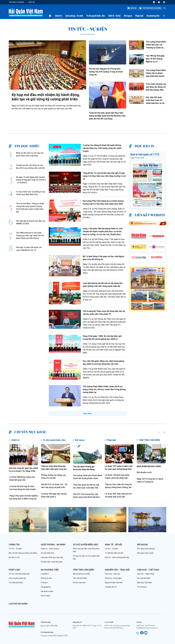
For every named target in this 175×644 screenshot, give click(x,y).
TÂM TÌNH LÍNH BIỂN (149, 440)
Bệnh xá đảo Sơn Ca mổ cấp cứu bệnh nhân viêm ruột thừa (30, 154)
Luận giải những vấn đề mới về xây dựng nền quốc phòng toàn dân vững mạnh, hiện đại (103, 285)
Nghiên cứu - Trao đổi (117, 570)
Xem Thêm (87, 414)
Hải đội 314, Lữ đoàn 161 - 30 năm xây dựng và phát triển (54, 486)
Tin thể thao (142, 587)
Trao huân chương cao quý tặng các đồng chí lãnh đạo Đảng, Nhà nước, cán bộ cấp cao (156, 87)
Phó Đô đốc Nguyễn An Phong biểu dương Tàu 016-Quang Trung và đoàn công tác (106, 72)
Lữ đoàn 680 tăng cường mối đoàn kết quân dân (22, 478)
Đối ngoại (128, 16)
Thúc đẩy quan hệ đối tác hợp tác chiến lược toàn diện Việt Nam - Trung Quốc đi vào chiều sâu (87, 486)
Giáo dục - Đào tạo (113, 574)
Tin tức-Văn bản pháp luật (19, 574)
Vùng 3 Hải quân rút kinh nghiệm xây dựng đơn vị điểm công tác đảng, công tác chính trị (24, 497)
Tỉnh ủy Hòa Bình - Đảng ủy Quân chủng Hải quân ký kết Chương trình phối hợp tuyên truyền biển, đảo (30, 208)
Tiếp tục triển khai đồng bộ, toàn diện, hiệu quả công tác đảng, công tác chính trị (54, 468)
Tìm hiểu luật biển (16, 583)
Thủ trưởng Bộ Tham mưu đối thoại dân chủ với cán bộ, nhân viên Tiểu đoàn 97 (104, 313)
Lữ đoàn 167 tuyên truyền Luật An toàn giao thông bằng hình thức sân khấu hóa (119, 468)
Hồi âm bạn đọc (79, 583)
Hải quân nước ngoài (145, 553)
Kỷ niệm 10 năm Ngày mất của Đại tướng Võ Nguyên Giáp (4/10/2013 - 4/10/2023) (31, 180)
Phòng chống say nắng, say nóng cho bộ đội (53, 477)
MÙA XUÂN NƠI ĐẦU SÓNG (149, 466)
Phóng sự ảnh (46, 578)
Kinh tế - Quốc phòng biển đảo (117, 557)
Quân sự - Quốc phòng (50, 549)
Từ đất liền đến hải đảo (114, 553)
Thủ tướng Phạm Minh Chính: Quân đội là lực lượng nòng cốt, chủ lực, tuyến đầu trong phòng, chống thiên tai (104, 389)
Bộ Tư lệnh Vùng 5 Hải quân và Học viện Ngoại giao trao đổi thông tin (103, 258)
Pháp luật (139, 16)
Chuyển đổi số (111, 587)
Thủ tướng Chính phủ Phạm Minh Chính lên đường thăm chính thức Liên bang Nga (87, 477)
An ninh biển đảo (48, 553)
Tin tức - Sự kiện (15, 549)
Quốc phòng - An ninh (74, 16)
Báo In (132, 8)
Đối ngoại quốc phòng (146, 549)
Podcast (44, 583)
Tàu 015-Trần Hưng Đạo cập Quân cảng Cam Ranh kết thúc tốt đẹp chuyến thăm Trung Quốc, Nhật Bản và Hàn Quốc (86, 496)
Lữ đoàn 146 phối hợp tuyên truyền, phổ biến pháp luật (117, 477)
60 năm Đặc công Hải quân (52, 562)
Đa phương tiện (153, 16)
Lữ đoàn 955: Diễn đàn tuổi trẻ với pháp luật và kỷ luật (118, 495)
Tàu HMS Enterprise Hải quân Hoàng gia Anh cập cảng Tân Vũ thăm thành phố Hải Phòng (30, 235)
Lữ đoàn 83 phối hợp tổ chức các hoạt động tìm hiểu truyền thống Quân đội (22, 488)
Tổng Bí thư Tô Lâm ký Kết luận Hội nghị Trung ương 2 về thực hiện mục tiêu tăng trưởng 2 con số (104, 176)
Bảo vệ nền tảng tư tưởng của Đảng (23, 553)
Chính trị (58, 16)
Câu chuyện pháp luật (17, 578)
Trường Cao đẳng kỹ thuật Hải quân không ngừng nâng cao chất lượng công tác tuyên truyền (102, 148)
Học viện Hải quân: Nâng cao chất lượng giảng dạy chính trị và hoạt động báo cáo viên (103, 363)
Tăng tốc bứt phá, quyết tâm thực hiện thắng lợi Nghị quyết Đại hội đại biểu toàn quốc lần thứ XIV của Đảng (107, 116)
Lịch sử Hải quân (18, 604)
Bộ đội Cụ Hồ (14, 557)
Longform (45, 574)
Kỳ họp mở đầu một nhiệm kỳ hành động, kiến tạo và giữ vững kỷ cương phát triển (46, 97)
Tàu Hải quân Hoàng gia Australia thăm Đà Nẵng (84, 468)
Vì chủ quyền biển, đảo (96, 16)
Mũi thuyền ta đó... (145, 472)
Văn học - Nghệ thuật (146, 574)
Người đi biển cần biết (114, 583)
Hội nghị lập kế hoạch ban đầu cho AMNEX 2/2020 (31, 222)
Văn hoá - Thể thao (148, 570)
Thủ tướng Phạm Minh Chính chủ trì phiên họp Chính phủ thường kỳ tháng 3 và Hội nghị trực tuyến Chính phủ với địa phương (156, 73)
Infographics (46, 587)
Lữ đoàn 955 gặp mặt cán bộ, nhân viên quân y (54, 495)
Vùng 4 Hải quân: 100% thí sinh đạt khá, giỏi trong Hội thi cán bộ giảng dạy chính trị (102, 338)
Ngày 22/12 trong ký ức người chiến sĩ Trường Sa (150, 480)
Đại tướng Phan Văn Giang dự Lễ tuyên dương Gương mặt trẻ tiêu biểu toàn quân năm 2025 (103, 202)
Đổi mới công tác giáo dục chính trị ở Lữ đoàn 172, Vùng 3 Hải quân (24, 470)
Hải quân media (47, 591)
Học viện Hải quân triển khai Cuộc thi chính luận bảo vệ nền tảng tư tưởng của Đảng (156, 100)
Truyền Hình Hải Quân (150, 8)
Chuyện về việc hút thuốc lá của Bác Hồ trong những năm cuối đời (30, 167)
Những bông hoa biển (81, 574)
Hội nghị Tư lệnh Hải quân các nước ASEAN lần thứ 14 (29, 249)
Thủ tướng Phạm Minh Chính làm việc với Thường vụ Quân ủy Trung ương (156, 45)
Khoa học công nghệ (113, 578)
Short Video (46, 596)
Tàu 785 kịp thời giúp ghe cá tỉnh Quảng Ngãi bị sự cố (155, 59)
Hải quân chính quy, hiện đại (52, 557)
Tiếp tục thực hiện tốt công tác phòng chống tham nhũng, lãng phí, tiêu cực (119, 486)
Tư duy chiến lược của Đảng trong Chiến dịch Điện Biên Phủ (31, 193)
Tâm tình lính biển (83, 570)
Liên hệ (31, 2)
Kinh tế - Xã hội (114, 16)
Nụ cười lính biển (144, 578)
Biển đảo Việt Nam (145, 583)
